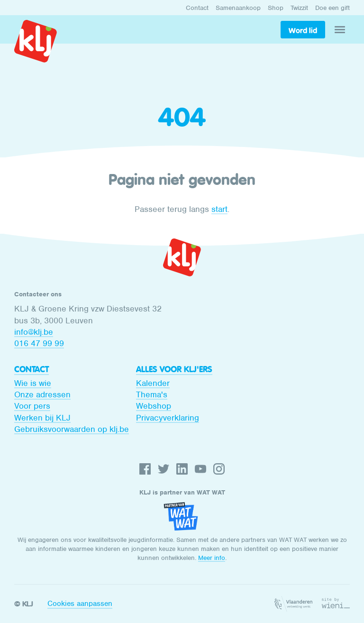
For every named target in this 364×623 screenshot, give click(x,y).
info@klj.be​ (34, 332)
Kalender (153, 383)
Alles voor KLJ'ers (174, 369)
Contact (197, 8)
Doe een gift (332, 8)
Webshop (154, 406)
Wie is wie (33, 383)
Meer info (212, 558)
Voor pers (32, 406)
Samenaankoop (238, 8)
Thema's (152, 394)
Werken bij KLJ (42, 418)
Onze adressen (42, 394)
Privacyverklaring (168, 418)
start (219, 209)
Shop (276, 8)
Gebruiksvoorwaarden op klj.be (72, 429)
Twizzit (299, 8)
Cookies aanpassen (80, 604)
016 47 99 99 (39, 343)
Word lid (303, 30)
